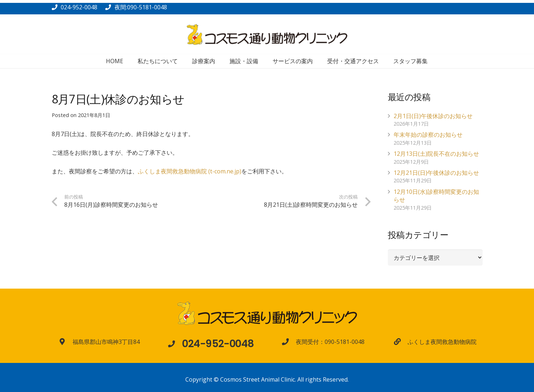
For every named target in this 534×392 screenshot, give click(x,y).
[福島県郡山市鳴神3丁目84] (65, 342)
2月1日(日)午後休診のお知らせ (433, 116)
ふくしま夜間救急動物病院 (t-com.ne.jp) (190, 171)
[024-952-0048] (175, 344)
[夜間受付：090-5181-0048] (289, 342)
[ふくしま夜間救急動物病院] (401, 342)
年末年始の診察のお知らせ (428, 135)
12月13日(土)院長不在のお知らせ (436, 154)
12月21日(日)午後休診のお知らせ (436, 173)
